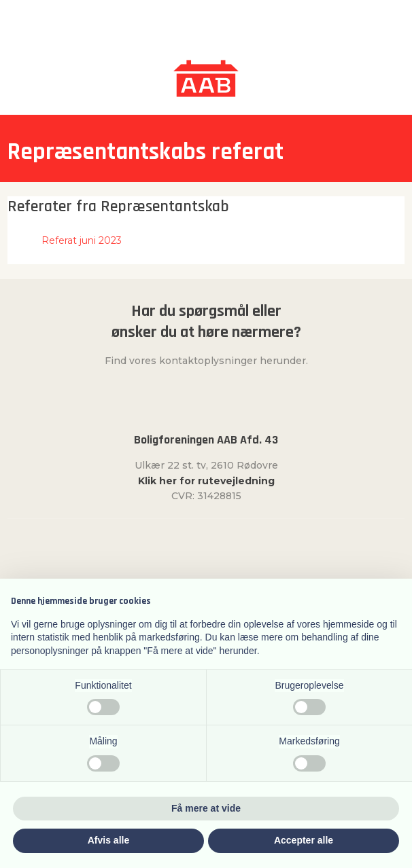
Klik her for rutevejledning (206, 481)
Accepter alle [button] (304, 840)
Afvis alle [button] (108, 840)
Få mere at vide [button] (206, 808)
